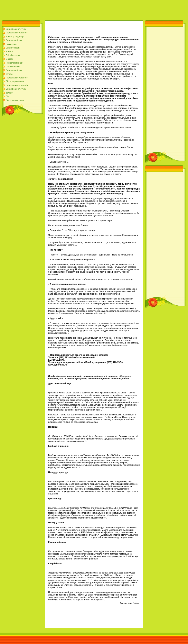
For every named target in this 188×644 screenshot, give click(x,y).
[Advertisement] (74, 9)
